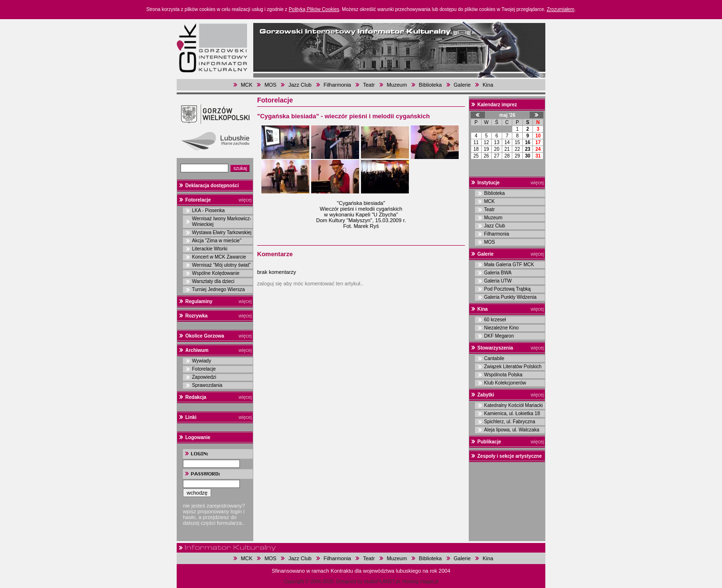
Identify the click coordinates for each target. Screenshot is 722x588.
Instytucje (489, 183)
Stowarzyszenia (495, 348)
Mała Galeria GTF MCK (509, 265)
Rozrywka (197, 316)
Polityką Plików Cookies (314, 9)
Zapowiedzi (204, 377)
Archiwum (197, 350)
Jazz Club (300, 85)
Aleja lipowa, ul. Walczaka (512, 430)
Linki (191, 417)
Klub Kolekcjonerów (505, 383)
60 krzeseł (495, 320)
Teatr (369, 85)
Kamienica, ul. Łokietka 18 (512, 413)
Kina (488, 85)
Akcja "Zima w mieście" (217, 241)
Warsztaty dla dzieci (213, 281)
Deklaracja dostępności (212, 186)
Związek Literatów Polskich (513, 367)
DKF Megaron (499, 336)
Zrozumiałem (561, 9)
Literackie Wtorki (210, 249)
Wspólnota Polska (503, 375)
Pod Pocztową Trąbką (507, 289)
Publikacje (489, 442)
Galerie (462, 85)
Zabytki (486, 395)
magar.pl (429, 582)
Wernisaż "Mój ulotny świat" (221, 265)
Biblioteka (430, 85)
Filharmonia (337, 85)
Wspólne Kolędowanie (216, 273)
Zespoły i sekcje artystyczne (510, 456)
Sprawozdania (207, 385)
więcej (245, 200)
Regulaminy (199, 301)
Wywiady (202, 361)
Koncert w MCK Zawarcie (219, 257)
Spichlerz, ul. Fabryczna (510, 422)
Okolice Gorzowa (205, 336)
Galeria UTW (498, 281)
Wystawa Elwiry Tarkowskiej (222, 232)
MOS (270, 85)
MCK (247, 85)
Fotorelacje (198, 200)
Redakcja (196, 397)
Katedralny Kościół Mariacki (513, 405)
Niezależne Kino (501, 328)
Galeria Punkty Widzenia (510, 297)
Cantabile (494, 358)
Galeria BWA (498, 273)
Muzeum (397, 85)
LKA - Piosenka (208, 210)
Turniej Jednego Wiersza (218, 289)
